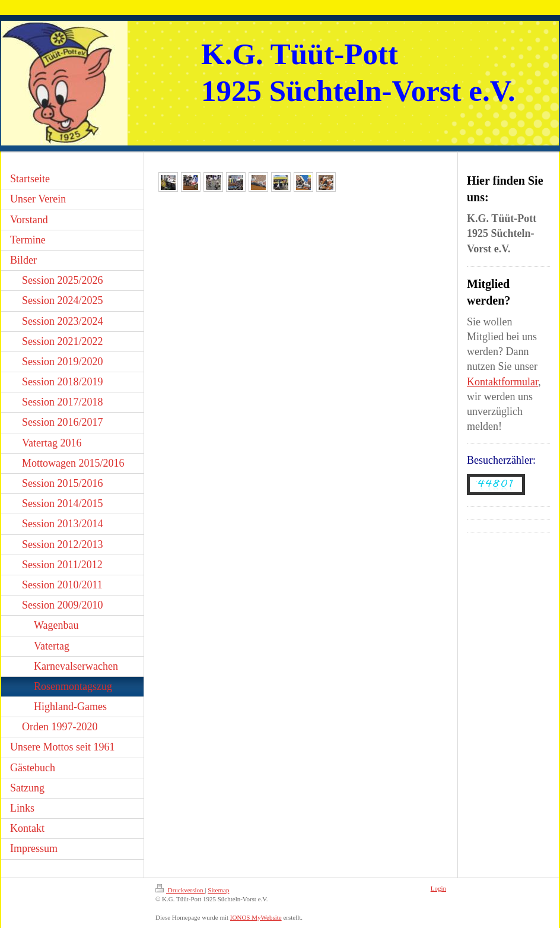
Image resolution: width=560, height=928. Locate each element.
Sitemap (218, 890)
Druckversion (180, 890)
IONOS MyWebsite (256, 917)
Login (438, 888)
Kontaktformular (502, 382)
